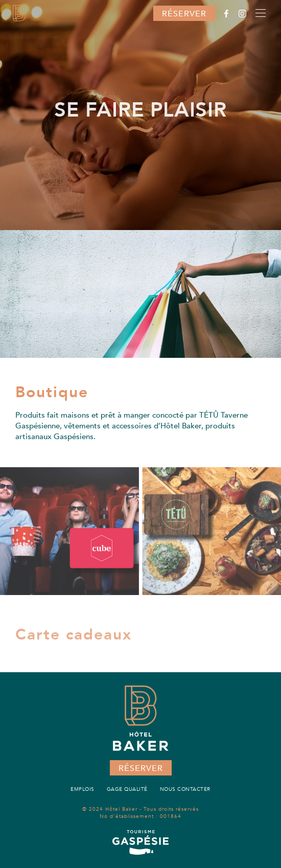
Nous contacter (185, 789)
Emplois (83, 789)
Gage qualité (127, 789)
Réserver (184, 14)
